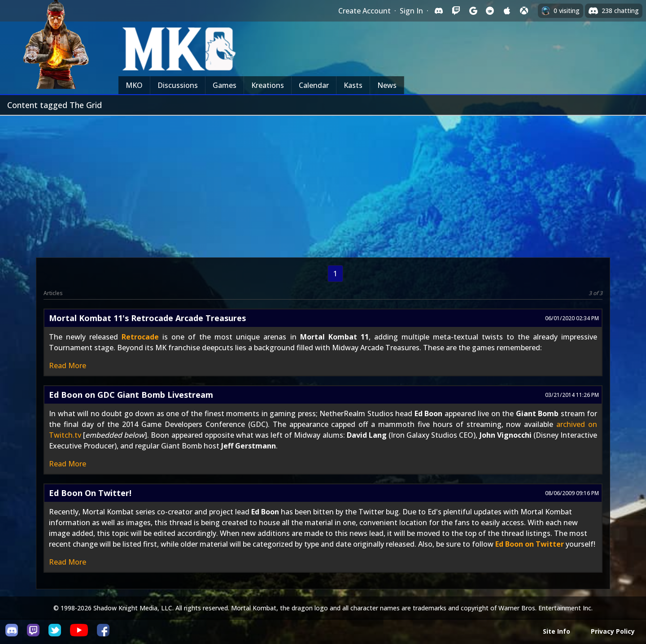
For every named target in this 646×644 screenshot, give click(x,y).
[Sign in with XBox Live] (524, 11)
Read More (68, 366)
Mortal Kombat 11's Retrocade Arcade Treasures (147, 318)
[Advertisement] (323, 183)
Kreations (268, 85)
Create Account (364, 11)
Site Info (557, 631)
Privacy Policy (613, 631)
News (387, 85)
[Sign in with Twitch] (456, 11)
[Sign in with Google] (473, 11)
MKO (134, 85)
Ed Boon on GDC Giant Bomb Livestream (131, 395)
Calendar (314, 85)
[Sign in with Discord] (439, 11)
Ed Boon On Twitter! (90, 493)
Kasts (353, 85)
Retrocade (140, 337)
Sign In (411, 11)
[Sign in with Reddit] (490, 11)
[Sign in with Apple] (507, 11)
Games (225, 85)
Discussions (178, 85)
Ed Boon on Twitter (530, 544)
